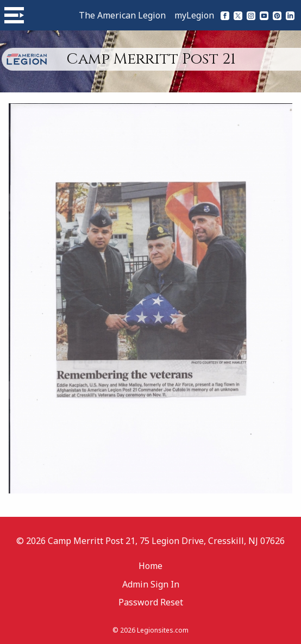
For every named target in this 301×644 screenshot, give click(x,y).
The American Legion (122, 15)
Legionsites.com (163, 630)
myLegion (194, 15)
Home (150, 566)
